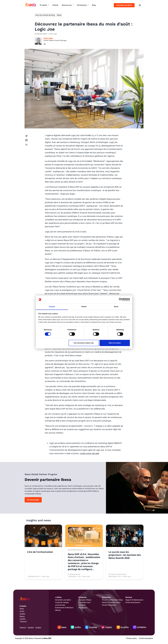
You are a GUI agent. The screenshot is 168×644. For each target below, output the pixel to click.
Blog (94, 5)
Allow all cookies (115, 343)
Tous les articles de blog (45, 15)
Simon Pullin (48, 38)
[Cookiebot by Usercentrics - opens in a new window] (120, 299)
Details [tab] (84, 307)
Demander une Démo (124, 5)
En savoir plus (33, 500)
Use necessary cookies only (84, 343)
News (59, 15)
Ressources (67, 5)
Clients (55, 5)
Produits (44, 5)
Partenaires (82, 5)
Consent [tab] (52, 307)
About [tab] (116, 307)
